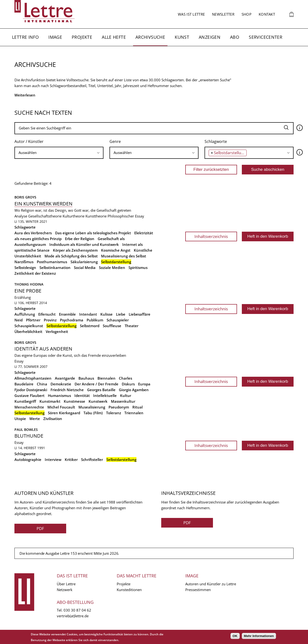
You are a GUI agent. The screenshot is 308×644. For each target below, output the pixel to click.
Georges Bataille (101, 390)
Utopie (20, 419)
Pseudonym (119, 407)
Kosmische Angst (116, 250)
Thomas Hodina (29, 284)
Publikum (95, 320)
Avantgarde (65, 378)
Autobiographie (28, 459)
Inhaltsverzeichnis (211, 236)
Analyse (21, 216)
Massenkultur (123, 401)
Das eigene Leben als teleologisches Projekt (93, 233)
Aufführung (25, 314)
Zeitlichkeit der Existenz (35, 273)
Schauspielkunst (29, 326)
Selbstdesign (25, 268)
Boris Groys (25, 197)
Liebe (121, 314)
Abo (235, 37)
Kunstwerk (98, 401)
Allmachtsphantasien (33, 378)
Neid (19, 320)
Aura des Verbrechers (33, 233)
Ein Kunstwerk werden (43, 204)
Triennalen (134, 413)
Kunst (182, 37)
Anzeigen (210, 37)
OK (235, 636)
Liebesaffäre (140, 314)
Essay (19, 361)
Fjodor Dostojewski (31, 390)
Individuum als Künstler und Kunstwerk (84, 244)
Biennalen (106, 378)
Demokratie (61, 384)
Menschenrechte (29, 407)
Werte (35, 419)
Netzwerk (65, 590)
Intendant (88, 314)
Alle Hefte (114, 37)
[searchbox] (59, 153)
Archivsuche (150, 37)
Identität (82, 395)
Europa (144, 384)
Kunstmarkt (50, 401)
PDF (40, 528)
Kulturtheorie (74, 216)
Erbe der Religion (80, 239)
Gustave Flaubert (29, 395)
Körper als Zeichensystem (75, 250)
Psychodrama (72, 320)
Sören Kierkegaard (64, 413)
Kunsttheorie (96, 216)
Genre (115, 141)
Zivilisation (53, 419)
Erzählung (23, 297)
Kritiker (71, 459)
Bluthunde (29, 436)
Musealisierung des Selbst (124, 256)
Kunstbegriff (25, 401)
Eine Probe (28, 291)
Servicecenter (266, 37)
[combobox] (59, 153)
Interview (53, 459)
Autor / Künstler (29, 141)
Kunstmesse (74, 401)
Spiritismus (138, 268)
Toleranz (114, 413)
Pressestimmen (198, 590)
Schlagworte (216, 141)
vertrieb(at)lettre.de (73, 616)
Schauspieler (118, 320)
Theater (132, 326)
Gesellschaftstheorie (45, 216)
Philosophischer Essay (126, 216)
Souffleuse (112, 326)
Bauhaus (86, 378)
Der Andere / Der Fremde (96, 384)
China (42, 384)
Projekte (82, 37)
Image (55, 37)
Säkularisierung (84, 262)
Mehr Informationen (259, 636)
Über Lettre (66, 584)
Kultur (126, 395)
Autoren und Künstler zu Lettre (211, 584)
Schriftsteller (92, 459)
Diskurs (128, 384)
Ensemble (67, 314)
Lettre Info (25, 37)
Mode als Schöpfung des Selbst (71, 256)
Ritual (138, 407)
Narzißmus (24, 262)
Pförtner (33, 320)
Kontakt (267, 14)
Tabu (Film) (93, 413)
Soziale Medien (112, 268)
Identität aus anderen (43, 349)
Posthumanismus (52, 262)
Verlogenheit (57, 332)
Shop (247, 14)
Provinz (50, 320)
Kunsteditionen (129, 590)
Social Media (85, 268)
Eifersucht (47, 314)
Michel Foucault (61, 407)
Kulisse (106, 314)
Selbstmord (90, 326)
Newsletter (223, 14)
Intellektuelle (105, 395)
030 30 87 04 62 (77, 610)
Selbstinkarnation (55, 268)
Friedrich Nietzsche (67, 390)
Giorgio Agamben (134, 390)
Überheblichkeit (28, 332)
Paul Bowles (26, 430)
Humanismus (59, 395)
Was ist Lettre (191, 14)
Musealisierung (92, 407)
